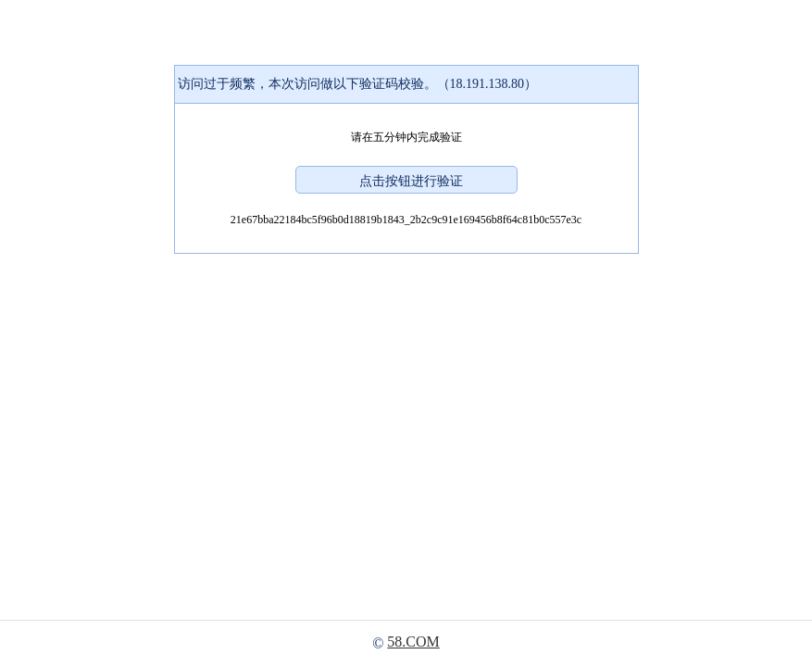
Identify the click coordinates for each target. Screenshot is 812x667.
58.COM (413, 642)
